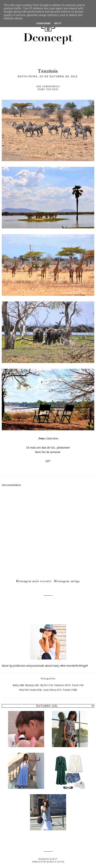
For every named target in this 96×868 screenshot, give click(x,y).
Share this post (48, 89)
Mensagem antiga (67, 581)
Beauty (30, 685)
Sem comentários (48, 86)
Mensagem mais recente (34, 581)
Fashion (59, 685)
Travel (66, 690)
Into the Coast (28, 690)
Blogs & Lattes (56, 862)
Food (75, 685)
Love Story (50, 690)
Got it (58, 23)
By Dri (44, 685)
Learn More (43, 23)
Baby (16, 685)
